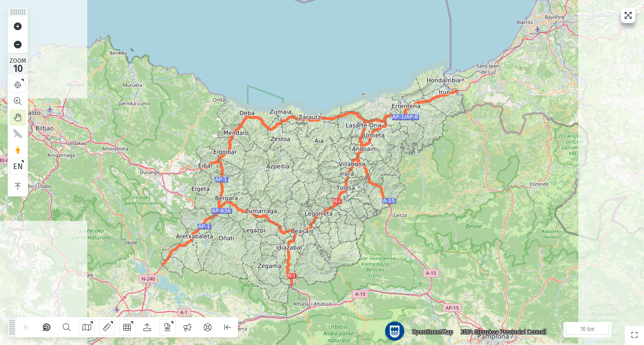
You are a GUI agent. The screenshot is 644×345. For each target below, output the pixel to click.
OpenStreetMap (429, 328)
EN (18, 167)
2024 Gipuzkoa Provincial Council (500, 328)
